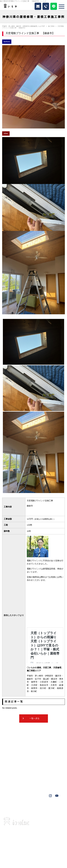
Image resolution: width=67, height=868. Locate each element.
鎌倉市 (30, 811)
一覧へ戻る (34, 718)
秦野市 (20, 811)
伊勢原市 (33, 807)
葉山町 (45, 807)
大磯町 (55, 807)
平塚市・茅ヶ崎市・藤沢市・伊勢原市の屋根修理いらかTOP (23, 26)
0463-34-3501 (20, 842)
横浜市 (10, 811)
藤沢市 (22, 807)
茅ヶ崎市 (11, 807)
